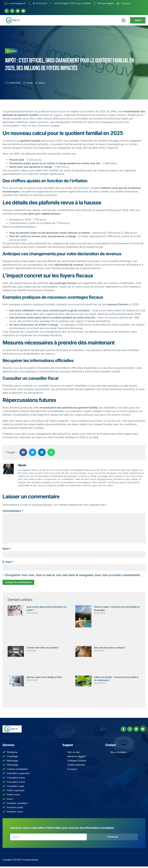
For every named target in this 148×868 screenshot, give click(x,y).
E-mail (8, 563)
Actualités (12, 51)
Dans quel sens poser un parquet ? (110, 649)
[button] (124, 20)
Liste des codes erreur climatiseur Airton (44, 678)
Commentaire (13, 511)
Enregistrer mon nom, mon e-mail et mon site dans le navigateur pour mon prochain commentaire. (73, 577)
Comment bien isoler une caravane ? (43, 649)
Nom (7, 550)
